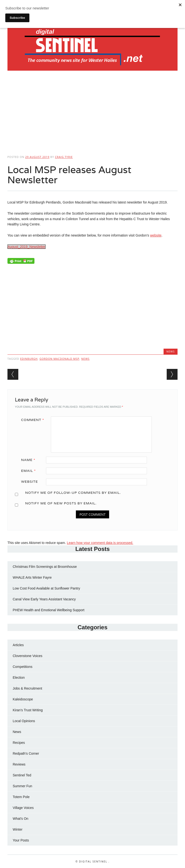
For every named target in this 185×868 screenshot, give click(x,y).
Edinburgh (29, 359)
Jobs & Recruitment (27, 688)
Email (30, 471)
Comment (34, 420)
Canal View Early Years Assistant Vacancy (44, 599)
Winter (18, 829)
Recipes (19, 743)
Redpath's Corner (26, 753)
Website (30, 481)
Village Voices (23, 808)
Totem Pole (21, 797)
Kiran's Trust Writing (28, 710)
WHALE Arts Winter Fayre (32, 577)
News (171, 351)
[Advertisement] (93, 111)
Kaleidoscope (23, 699)
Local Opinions (24, 721)
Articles (18, 645)
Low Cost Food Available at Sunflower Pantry (46, 588)
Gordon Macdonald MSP (59, 359)
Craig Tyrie (64, 157)
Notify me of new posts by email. (61, 503)
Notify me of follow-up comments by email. (73, 493)
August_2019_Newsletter (26, 247)
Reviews (19, 764)
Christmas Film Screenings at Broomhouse (45, 567)
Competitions (23, 667)
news (85, 359)
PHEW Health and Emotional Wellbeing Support (49, 610)
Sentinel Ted (22, 775)
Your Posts (21, 840)
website (156, 235)
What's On (21, 819)
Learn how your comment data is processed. (100, 543)
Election (19, 678)
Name (30, 460)
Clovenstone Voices (28, 656)
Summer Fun (23, 786)
